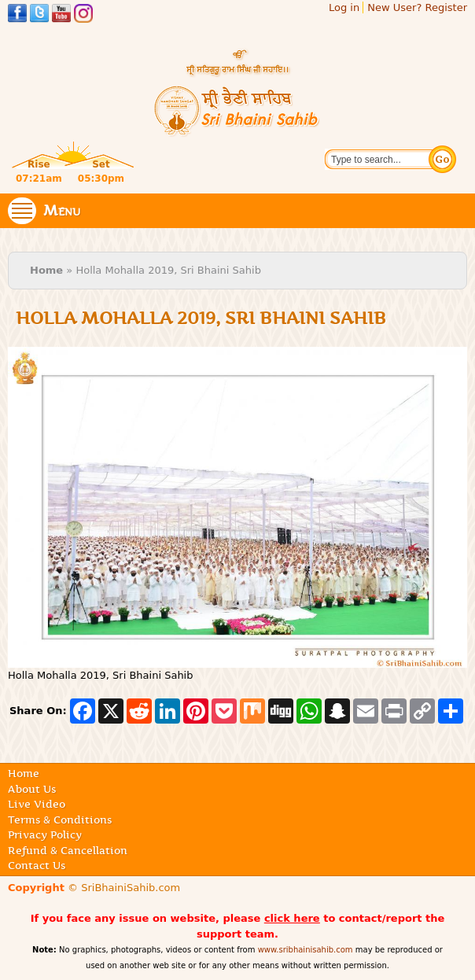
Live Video (37, 804)
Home (46, 270)
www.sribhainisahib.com (306, 950)
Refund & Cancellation (68, 850)
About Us (32, 789)
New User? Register (417, 7)
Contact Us (37, 865)
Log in (344, 7)
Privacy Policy (45, 834)
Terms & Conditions (60, 820)
